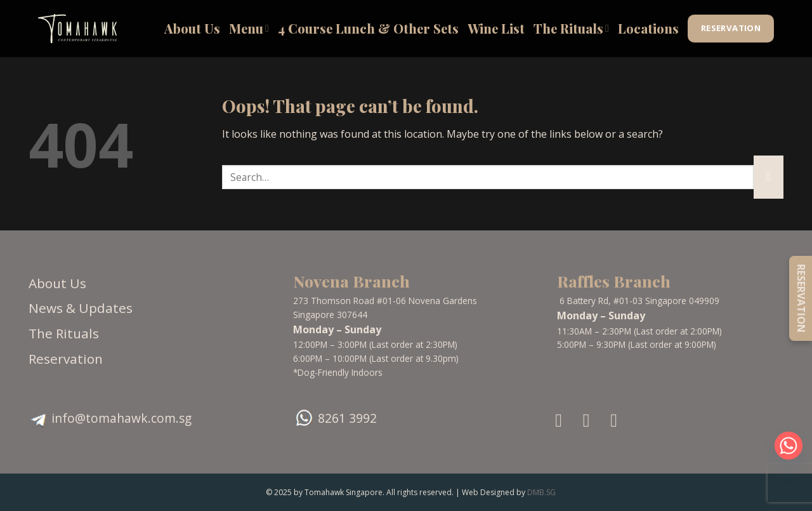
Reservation (66, 359)
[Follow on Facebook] (564, 420)
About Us (192, 28)
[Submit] (769, 177)
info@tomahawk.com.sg (121, 418)
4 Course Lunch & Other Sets (368, 28)
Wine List (496, 28)
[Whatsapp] (789, 446)
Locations (648, 28)
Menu (249, 28)
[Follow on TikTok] (619, 420)
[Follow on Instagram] (592, 420)
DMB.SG (541, 492)
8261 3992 (347, 418)
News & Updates (81, 308)
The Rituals (571, 28)
